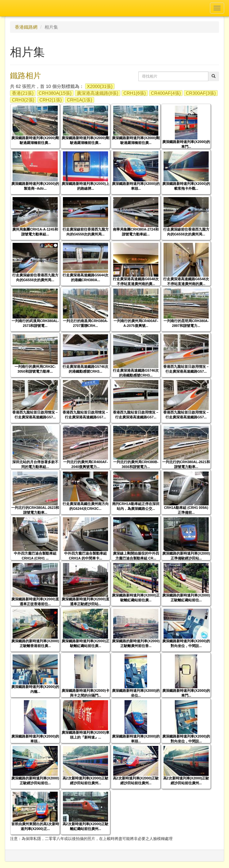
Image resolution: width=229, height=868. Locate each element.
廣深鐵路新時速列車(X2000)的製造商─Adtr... (35, 186)
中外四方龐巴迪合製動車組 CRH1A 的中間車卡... (85, 556)
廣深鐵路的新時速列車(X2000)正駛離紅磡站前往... (186, 598)
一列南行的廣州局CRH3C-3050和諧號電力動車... (35, 369)
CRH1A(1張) (80, 100)
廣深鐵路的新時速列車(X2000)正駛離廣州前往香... (136, 643)
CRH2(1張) (50, 100)
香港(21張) (23, 93)
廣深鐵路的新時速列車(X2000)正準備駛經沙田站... (186, 556)
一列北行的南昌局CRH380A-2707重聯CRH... (85, 323)
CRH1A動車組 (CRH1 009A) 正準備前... (186, 510)
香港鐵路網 (26, 27)
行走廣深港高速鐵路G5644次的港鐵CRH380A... (85, 277)
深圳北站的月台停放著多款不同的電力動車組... (35, 464)
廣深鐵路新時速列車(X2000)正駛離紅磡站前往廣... (136, 598)
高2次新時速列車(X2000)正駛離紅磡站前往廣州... (86, 826)
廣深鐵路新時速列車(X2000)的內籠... (35, 689)
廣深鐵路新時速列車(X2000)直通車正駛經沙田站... (85, 601)
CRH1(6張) (135, 93)
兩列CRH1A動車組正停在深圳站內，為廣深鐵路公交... (136, 506)
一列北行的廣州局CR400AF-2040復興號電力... (86, 464)
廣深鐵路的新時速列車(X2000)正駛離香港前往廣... (35, 643)
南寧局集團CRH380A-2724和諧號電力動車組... (136, 232)
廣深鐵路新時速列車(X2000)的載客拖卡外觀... (186, 186)
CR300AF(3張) (201, 93)
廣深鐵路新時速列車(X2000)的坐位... (136, 693)
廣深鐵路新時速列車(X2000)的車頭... (136, 186)
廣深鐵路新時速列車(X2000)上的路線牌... (85, 186)
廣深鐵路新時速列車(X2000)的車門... (186, 144)
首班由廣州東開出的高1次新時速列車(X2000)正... (35, 826)
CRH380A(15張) (55, 93)
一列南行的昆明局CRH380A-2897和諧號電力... (186, 323)
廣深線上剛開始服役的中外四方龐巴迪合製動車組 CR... (136, 556)
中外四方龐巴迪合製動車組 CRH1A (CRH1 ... (35, 556)
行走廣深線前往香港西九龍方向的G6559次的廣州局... (86, 232)
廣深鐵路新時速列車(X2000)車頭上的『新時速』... (85, 735)
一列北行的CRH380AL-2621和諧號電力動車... (186, 464)
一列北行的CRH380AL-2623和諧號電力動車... (35, 510)
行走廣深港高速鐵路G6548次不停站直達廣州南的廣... (136, 281)
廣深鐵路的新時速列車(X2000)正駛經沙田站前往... (35, 781)
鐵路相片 (25, 76)
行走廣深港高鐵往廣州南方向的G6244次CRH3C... (86, 506)
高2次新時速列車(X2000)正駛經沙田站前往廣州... (86, 781)
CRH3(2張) (23, 100)
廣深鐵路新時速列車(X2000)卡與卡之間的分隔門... (85, 693)
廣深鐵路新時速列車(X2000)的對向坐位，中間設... (186, 643)
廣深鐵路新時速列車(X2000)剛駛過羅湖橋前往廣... (35, 140)
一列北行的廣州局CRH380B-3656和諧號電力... (136, 464)
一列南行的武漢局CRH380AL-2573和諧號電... (35, 323)
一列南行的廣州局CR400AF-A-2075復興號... (136, 323)
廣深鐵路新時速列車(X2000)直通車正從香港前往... (35, 601)
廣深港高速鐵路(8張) (98, 93)
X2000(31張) (100, 86)
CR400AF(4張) (166, 93)
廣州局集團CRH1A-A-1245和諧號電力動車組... (35, 232)
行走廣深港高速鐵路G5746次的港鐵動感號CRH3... (85, 369)
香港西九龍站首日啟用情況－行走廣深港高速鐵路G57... (186, 369)
